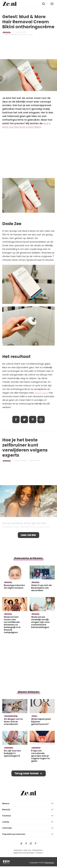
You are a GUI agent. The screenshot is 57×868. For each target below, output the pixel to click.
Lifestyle (7, 828)
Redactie (18, 850)
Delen (16, 420)
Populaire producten (14, 834)
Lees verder (28, 535)
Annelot (37, 461)
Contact (39, 853)
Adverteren (37, 850)
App (41, 420)
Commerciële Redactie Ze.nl (21, 35)
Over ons (27, 850)
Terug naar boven (27, 773)
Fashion (7, 816)
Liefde (6, 822)
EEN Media (49, 863)
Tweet (24, 420)
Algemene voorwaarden (24, 853)
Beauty (7, 32)
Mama (6, 803)
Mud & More (42, 393)
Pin (33, 420)
